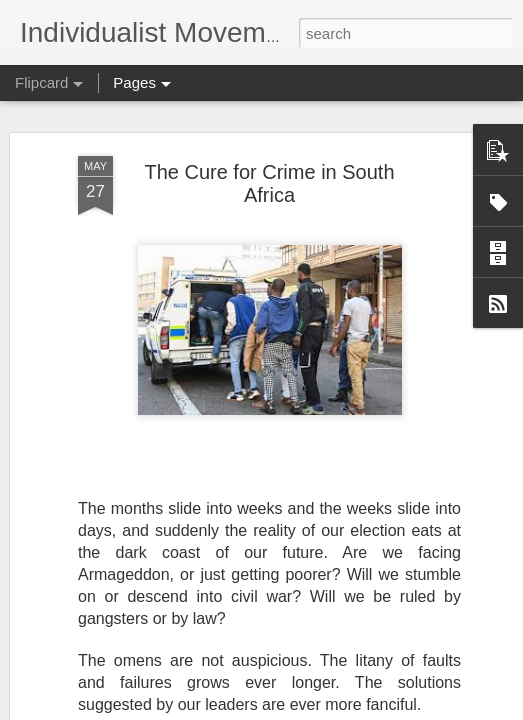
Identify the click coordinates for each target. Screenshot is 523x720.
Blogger (324, 709)
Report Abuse (382, 709)
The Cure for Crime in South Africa (269, 159)
